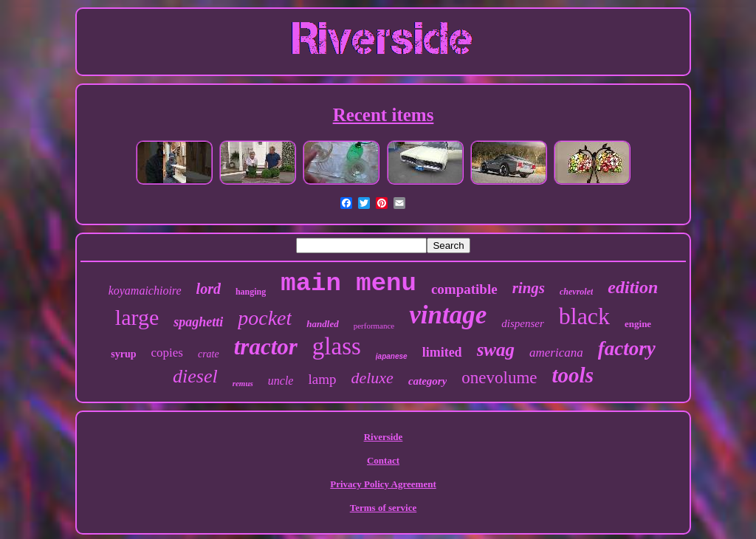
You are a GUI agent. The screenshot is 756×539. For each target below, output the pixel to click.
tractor (266, 347)
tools (573, 375)
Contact (383, 460)
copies (167, 353)
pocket (265, 318)
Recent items (384, 115)
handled (322, 324)
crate (209, 354)
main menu (348, 284)
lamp (322, 379)
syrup (123, 354)
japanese (392, 356)
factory (627, 349)
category (427, 381)
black (584, 316)
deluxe (372, 378)
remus (243, 383)
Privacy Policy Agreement (383, 484)
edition (633, 287)
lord (209, 289)
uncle (281, 381)
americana (556, 353)
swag (496, 350)
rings (529, 288)
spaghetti (198, 322)
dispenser (523, 323)
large (137, 317)
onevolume (499, 378)
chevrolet (576, 292)
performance (374, 326)
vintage (448, 315)
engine (638, 324)
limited (442, 352)
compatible (464, 289)
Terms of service (384, 508)
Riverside (384, 437)
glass (337, 346)
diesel (195, 376)
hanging (251, 292)
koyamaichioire (145, 291)
